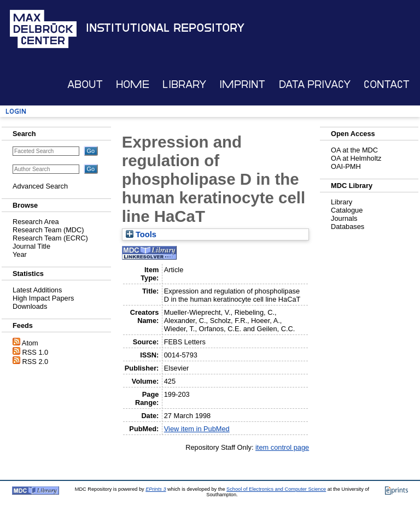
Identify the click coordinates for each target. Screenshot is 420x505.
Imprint (242, 84)
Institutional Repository (165, 28)
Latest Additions (37, 290)
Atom (30, 343)
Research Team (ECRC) (50, 238)
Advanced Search (40, 186)
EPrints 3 (156, 489)
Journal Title (31, 246)
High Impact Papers (43, 298)
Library (184, 84)
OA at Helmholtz (356, 158)
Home (133, 84)
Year (20, 254)
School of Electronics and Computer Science (276, 489)
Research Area (36, 222)
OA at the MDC (354, 150)
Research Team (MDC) (48, 230)
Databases (348, 227)
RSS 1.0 (36, 352)
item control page (282, 447)
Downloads (30, 306)
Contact (387, 84)
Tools (141, 234)
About (85, 84)
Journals (344, 218)
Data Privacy (315, 84)
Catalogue (347, 210)
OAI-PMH (346, 166)
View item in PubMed (197, 429)
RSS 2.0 (36, 362)
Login (16, 111)
